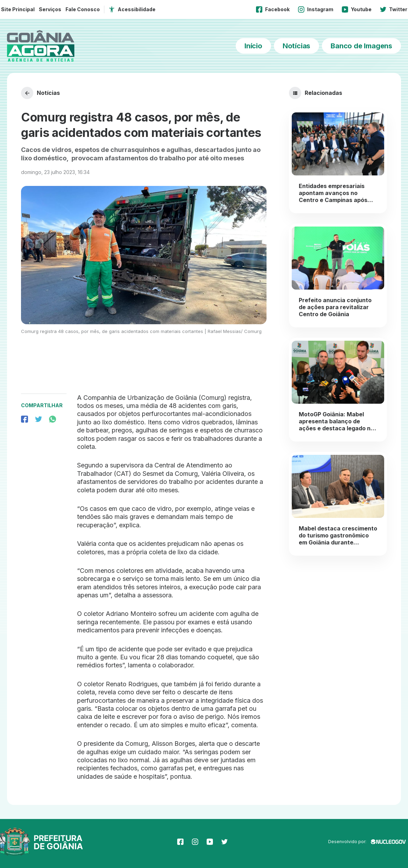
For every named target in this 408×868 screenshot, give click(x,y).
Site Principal (18, 9)
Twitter (394, 9)
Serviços (50, 9)
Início (253, 46)
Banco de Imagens (361, 46)
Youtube (357, 9)
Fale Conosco (83, 9)
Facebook (273, 9)
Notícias (296, 46)
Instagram (316, 9)
